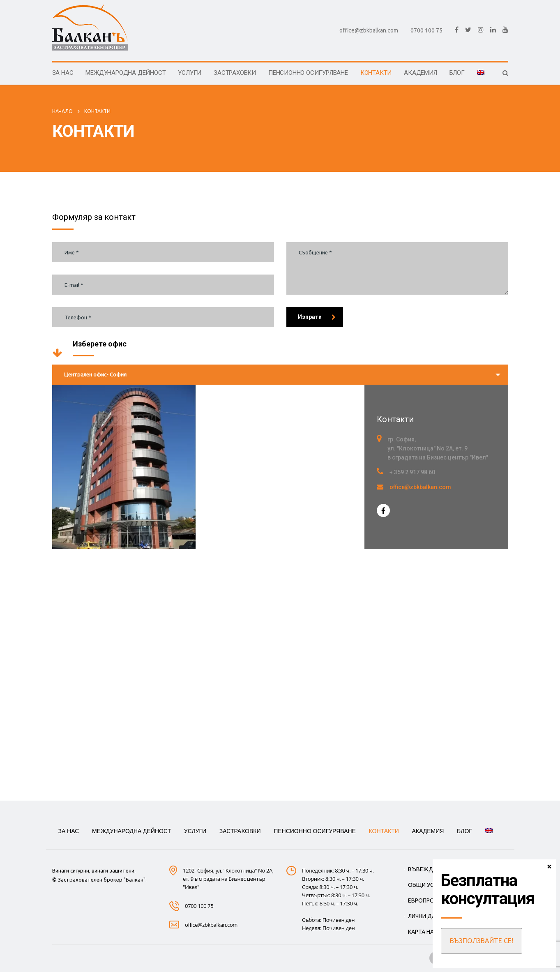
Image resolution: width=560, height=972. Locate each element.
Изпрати (317, 317)
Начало (62, 111)
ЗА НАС (63, 73)
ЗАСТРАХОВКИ (235, 73)
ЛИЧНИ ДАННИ (427, 916)
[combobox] (280, 375)
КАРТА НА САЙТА (431, 932)
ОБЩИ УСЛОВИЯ (430, 885)
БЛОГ (457, 73)
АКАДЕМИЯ (420, 73)
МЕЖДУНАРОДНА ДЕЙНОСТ (126, 73)
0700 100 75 (426, 30)
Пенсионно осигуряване (308, 73)
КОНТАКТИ (376, 73)
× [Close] (549, 866)
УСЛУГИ (190, 73)
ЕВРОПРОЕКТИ (428, 900)
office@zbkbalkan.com (369, 30)
